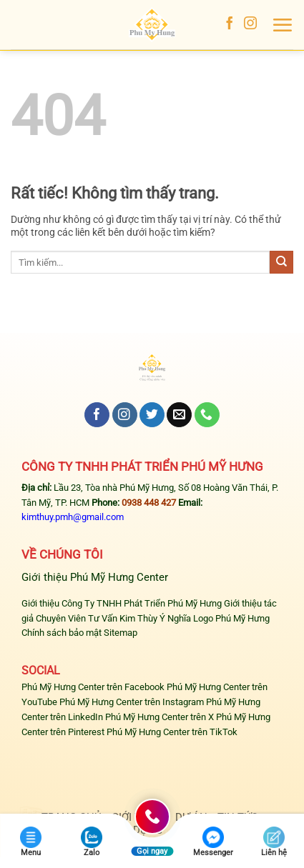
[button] (282, 25)
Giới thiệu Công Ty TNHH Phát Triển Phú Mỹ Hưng (122, 603)
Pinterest (86, 732)
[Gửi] (281, 262)
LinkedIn (85, 717)
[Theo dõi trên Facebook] (230, 24)
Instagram (183, 702)
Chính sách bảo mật (62, 633)
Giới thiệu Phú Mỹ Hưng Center (95, 577)
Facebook (144, 687)
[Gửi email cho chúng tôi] (179, 415)
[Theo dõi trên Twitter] (152, 415)
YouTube (39, 702)
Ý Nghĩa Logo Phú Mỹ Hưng (215, 618)
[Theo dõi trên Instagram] (250, 24)
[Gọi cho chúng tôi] (207, 415)
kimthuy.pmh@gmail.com (73, 517)
